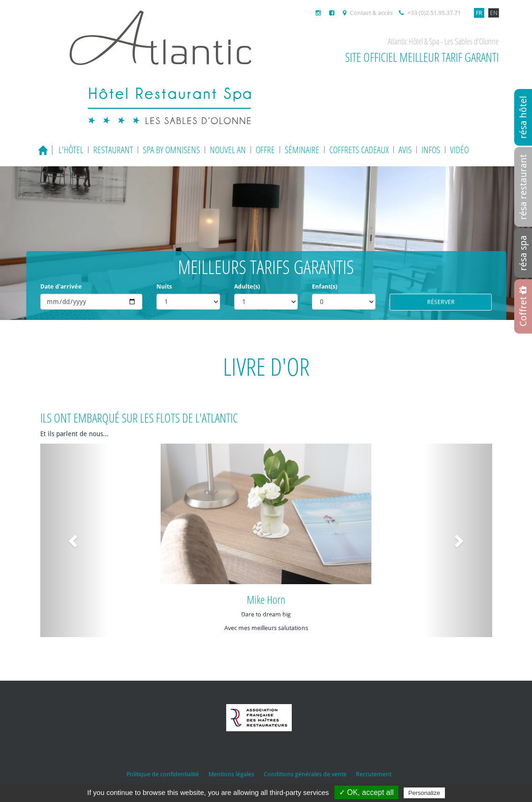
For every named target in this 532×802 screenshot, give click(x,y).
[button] (74, 541)
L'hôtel (71, 150)
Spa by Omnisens (171, 150)
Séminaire (302, 150)
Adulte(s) (247, 286)
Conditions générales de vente (305, 774)
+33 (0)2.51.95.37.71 (430, 13)
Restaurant (113, 150)
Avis (405, 150)
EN (494, 13)
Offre (265, 150)
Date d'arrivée (61, 286)
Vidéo (459, 150)
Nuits (164, 286)
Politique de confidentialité (163, 774)
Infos (431, 150)
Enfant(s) (325, 286)
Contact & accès (368, 13)
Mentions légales (231, 774)
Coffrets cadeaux (359, 150)
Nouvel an (228, 150)
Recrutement (374, 774)
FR (479, 13)
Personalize (424, 793)
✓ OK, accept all (366, 792)
